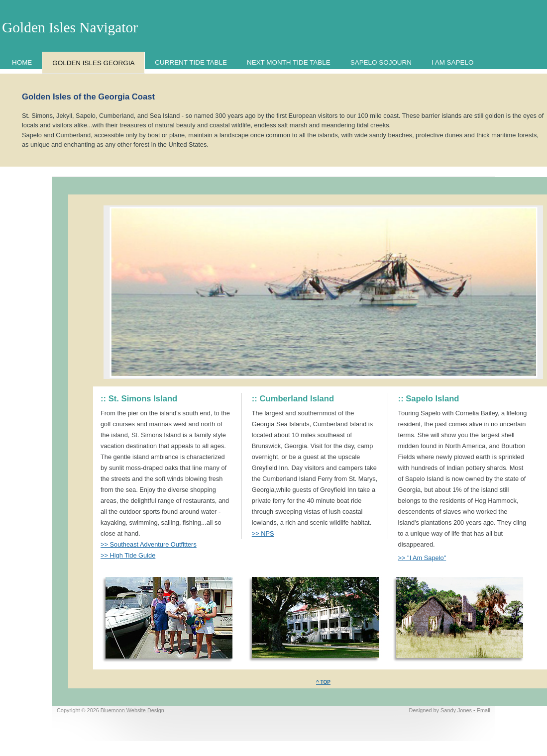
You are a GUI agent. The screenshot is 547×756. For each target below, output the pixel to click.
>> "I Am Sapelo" (422, 558)
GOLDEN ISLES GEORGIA (93, 63)
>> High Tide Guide (128, 555)
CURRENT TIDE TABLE (191, 62)
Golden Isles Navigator (70, 27)
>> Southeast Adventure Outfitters (149, 544)
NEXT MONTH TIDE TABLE (289, 62)
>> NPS (263, 533)
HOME (22, 62)
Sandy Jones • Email (465, 710)
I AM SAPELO (452, 62)
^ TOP (323, 682)
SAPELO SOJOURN (381, 62)
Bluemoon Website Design (132, 710)
